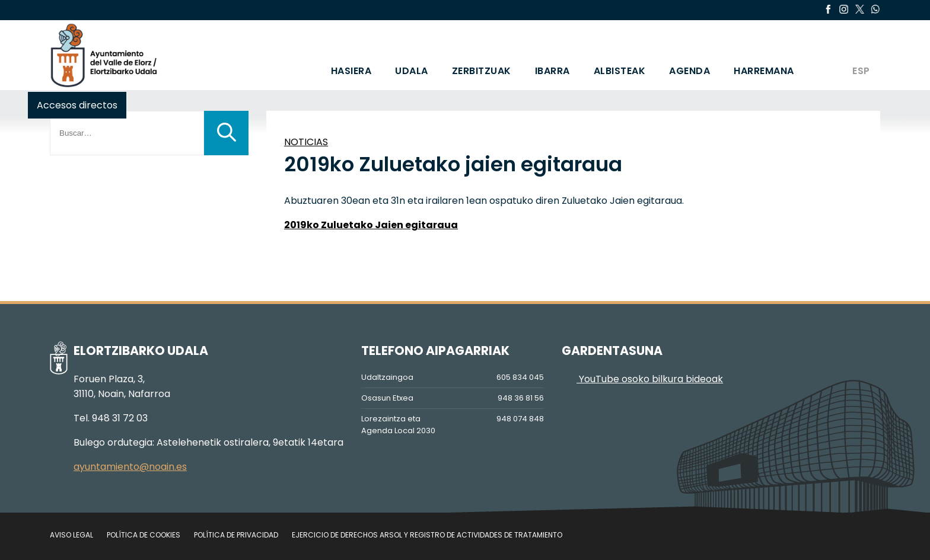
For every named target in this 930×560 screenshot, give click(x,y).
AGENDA (689, 71)
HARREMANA (764, 71)
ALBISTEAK (620, 71)
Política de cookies (144, 535)
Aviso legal (71, 535)
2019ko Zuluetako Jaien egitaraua (371, 225)
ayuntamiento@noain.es (130, 467)
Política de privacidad (236, 535)
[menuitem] (860, 55)
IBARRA (552, 71)
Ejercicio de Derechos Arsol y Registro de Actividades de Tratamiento (427, 535)
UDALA (412, 71)
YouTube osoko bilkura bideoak (642, 379)
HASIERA (351, 71)
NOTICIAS (306, 142)
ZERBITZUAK (482, 71)
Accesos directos (77, 105)
